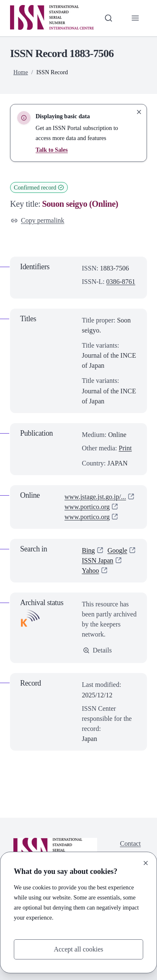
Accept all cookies (78, 949)
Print (125, 448)
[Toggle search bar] (108, 18)
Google (117, 550)
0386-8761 (121, 282)
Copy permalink (38, 220)
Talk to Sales (52, 150)
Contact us (131, 849)
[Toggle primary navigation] (135, 18)
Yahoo (91, 571)
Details (97, 650)
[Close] (146, 863)
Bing (89, 550)
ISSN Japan (98, 560)
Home (21, 72)
